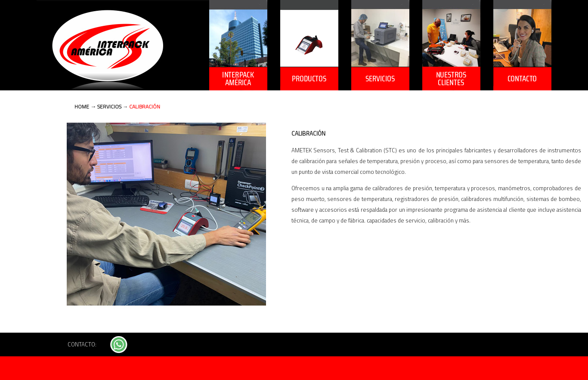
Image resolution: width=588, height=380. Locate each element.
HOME (82, 107)
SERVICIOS (110, 107)
